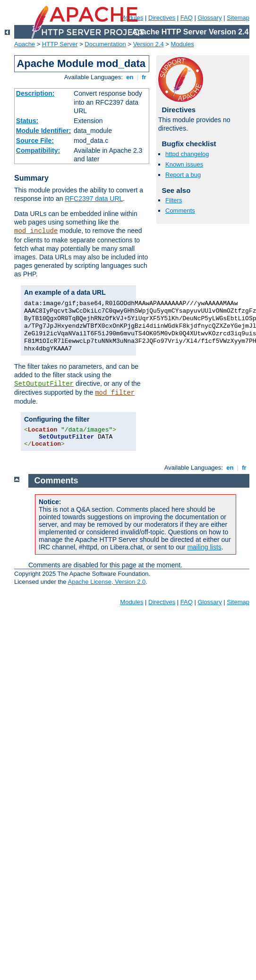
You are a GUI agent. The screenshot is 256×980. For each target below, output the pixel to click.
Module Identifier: (44, 131)
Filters (174, 200)
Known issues (184, 164)
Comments (180, 211)
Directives (162, 18)
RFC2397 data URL (94, 199)
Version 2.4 (149, 44)
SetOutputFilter (44, 384)
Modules (183, 44)
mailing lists (204, 547)
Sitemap (238, 18)
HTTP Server (60, 44)
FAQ (187, 18)
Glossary (209, 18)
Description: (35, 93)
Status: (27, 121)
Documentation (105, 44)
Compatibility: (38, 150)
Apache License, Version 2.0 (107, 582)
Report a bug (183, 175)
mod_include (36, 231)
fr (144, 77)
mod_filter (115, 393)
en (130, 77)
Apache (25, 44)
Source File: (35, 141)
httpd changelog (187, 154)
